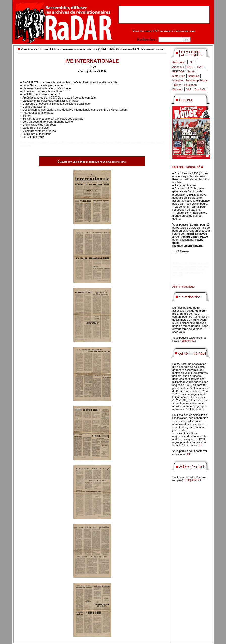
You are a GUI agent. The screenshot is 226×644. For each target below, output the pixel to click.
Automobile (179, 62)
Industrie (178, 80)
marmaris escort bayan (99, 143)
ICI (200, 445)
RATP (201, 67)
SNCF (190, 67)
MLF (189, 89)
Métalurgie (179, 76)
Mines (178, 85)
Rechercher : (147, 39)
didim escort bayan (71, 143)
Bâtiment (178, 89)
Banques (193, 76)
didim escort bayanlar (129, 143)
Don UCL (200, 89)
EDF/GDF (178, 71)
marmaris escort (47, 143)
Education (190, 85)
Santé (191, 71)
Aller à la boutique (183, 287)
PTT (192, 62)
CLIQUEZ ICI (193, 480)
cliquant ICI (189, 341)
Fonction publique (197, 80)
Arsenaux (178, 67)
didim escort (28, 143)
